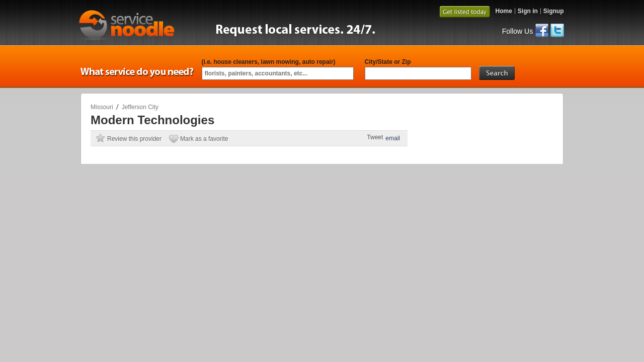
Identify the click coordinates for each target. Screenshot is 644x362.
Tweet (375, 137)
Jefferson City (140, 107)
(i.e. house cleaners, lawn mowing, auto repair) (269, 62)
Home (503, 11)
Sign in (528, 11)
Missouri (102, 107)
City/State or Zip (388, 62)
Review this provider (134, 139)
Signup (554, 11)
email (393, 138)
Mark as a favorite (204, 139)
